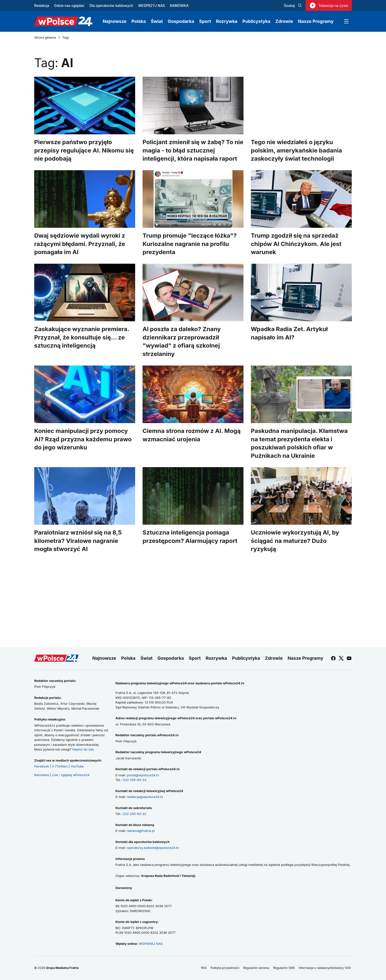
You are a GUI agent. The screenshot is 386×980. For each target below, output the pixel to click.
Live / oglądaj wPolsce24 (71, 775)
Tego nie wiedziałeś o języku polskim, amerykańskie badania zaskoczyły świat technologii (296, 150)
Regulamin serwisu (256, 968)
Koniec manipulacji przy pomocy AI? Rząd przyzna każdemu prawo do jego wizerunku (83, 439)
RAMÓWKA (179, 6)
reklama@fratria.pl (141, 831)
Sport (205, 21)
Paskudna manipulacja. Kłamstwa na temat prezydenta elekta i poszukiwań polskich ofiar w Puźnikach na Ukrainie (299, 443)
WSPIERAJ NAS (151, 944)
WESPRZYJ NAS (152, 6)
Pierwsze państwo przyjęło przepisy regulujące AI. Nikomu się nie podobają (84, 150)
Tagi (65, 38)
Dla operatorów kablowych (111, 6)
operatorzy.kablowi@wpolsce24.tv (153, 848)
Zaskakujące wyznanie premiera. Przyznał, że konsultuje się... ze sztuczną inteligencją (82, 337)
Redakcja (42, 6)
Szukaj (293, 6)
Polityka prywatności (225, 968)
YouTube (77, 766)
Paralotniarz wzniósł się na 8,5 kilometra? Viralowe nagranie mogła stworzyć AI (78, 541)
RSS (204, 968)
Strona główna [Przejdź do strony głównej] (45, 38)
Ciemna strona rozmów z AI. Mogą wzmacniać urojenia (192, 435)
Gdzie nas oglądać (69, 6)
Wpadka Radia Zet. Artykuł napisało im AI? (289, 333)
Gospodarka (181, 21)
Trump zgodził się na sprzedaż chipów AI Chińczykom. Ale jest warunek (296, 244)
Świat (157, 21)
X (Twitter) (60, 766)
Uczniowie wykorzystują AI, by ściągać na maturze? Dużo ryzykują (295, 541)
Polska (139, 21)
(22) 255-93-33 (134, 780)
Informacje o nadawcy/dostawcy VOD (325, 968)
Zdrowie (284, 21)
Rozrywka (227, 21)
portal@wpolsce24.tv (143, 775)
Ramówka (42, 775)
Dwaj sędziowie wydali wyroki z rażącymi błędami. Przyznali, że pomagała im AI (80, 244)
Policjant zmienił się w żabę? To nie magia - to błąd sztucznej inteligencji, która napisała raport (193, 150)
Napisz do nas (83, 749)
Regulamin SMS (284, 968)
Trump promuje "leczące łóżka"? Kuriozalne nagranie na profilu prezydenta (190, 244)
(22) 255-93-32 (134, 814)
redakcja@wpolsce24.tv (145, 797)
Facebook (42, 766)
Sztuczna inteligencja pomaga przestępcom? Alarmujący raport (190, 537)
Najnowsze (115, 21)
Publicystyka (257, 21)
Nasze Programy (316, 21)
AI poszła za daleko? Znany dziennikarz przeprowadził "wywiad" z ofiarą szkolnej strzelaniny (182, 341)
